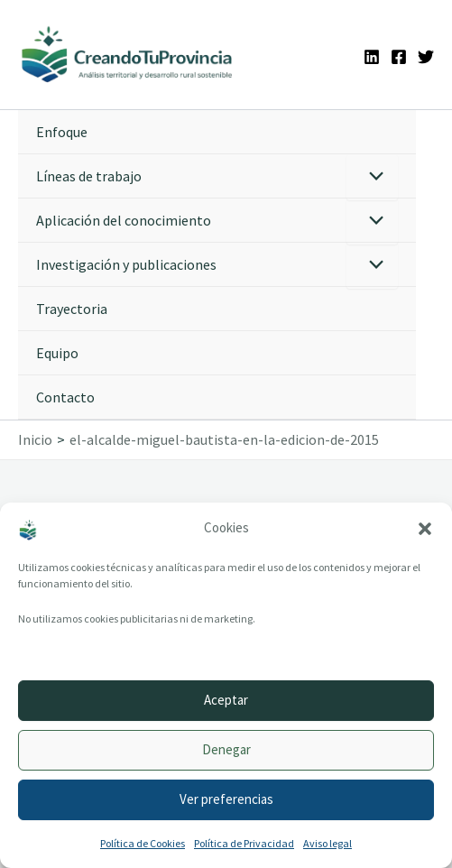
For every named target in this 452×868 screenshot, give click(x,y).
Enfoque (62, 132)
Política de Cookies (143, 843)
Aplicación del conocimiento (124, 220)
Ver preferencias (226, 799)
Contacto (65, 397)
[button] (425, 529)
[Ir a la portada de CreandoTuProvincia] (128, 55)
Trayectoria (72, 309)
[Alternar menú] (372, 177)
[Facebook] (399, 57)
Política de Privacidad (244, 843)
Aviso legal (327, 843)
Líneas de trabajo (89, 176)
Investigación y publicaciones (126, 264)
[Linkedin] (372, 57)
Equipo (57, 353)
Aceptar (226, 700)
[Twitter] (426, 57)
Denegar (226, 749)
